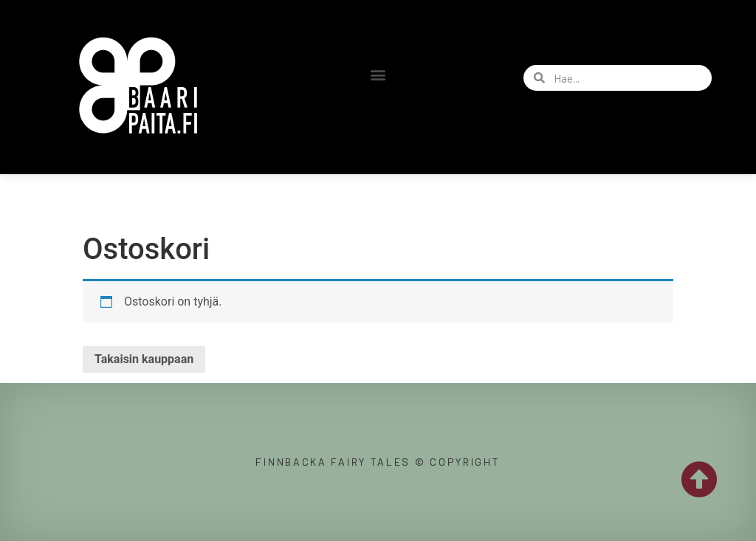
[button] (378, 74)
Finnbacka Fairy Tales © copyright (378, 462)
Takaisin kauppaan (144, 359)
